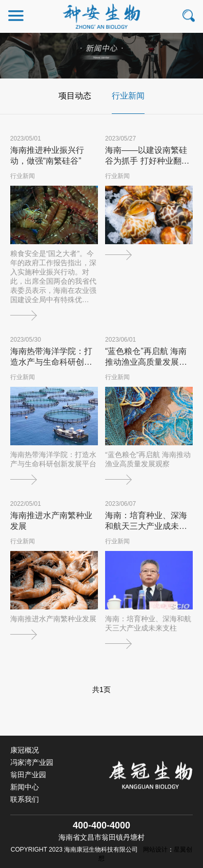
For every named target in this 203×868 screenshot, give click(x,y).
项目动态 (75, 96)
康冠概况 (25, 750)
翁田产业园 (28, 775)
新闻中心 (25, 787)
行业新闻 (128, 96)
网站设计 (155, 850)
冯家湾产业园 (32, 762)
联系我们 (25, 799)
